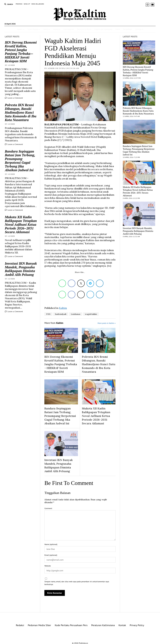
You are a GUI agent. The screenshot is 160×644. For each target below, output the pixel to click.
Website (47, 566)
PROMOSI (19, 4)
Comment (48, 508)
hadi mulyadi (61, 314)
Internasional (69, 29)
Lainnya (138, 29)
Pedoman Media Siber (39, 625)
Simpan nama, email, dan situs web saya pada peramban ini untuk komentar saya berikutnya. (77, 583)
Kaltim (20, 29)
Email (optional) (51, 555)
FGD (48, 314)
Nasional (57, 29)
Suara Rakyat (33, 29)
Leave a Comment (14, 98)
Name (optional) (51, 544)
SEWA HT (27, 4)
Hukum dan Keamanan (103, 29)
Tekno (46, 29)
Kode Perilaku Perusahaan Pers (71, 625)
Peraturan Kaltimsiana (103, 625)
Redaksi (20, 625)
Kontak (122, 625)
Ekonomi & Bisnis (84, 29)
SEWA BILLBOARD (38, 4)
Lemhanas (76, 314)
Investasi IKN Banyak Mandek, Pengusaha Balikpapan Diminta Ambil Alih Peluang (21, 269)
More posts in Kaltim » (107, 323)
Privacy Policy (137, 625)
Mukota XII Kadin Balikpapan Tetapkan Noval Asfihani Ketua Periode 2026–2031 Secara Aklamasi (21, 224)
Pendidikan (128, 29)
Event (118, 29)
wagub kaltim (91, 314)
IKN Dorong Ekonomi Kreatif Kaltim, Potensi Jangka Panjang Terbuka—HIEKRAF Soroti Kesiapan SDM (21, 52)
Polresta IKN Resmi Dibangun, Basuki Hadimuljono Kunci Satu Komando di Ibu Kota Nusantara (21, 112)
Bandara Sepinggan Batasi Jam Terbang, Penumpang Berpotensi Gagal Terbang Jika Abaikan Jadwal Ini (20, 161)
